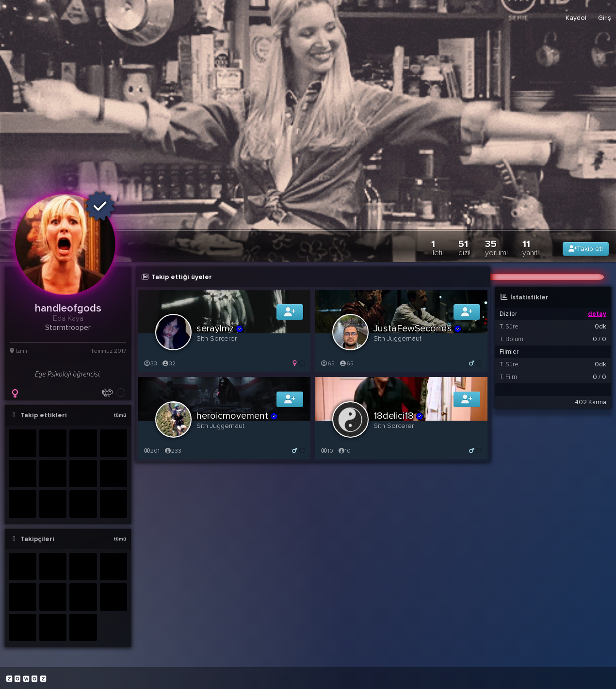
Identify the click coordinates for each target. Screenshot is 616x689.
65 (327, 364)
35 (496, 248)
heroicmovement (237, 416)
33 (150, 364)
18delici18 (399, 416)
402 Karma (591, 402)
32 (169, 364)
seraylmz (220, 328)
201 (151, 451)
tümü (120, 415)
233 (173, 451)
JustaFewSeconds (418, 328)
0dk (600, 327)
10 (327, 451)
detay (597, 314)
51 (464, 248)
